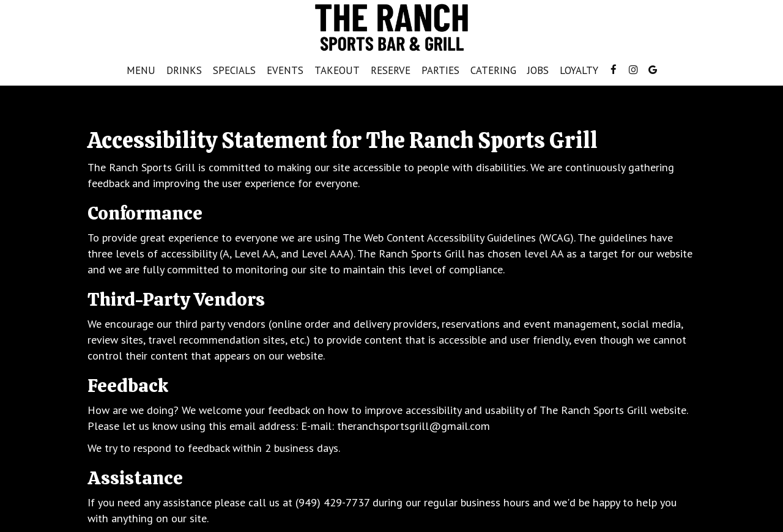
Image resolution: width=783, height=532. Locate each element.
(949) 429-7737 (332, 502)
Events (285, 70)
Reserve (391, 70)
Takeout (334, 70)
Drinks (184, 70)
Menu (141, 70)
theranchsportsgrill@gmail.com (414, 426)
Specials (234, 70)
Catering (493, 70)
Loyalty (579, 70)
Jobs (538, 70)
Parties (440, 70)
